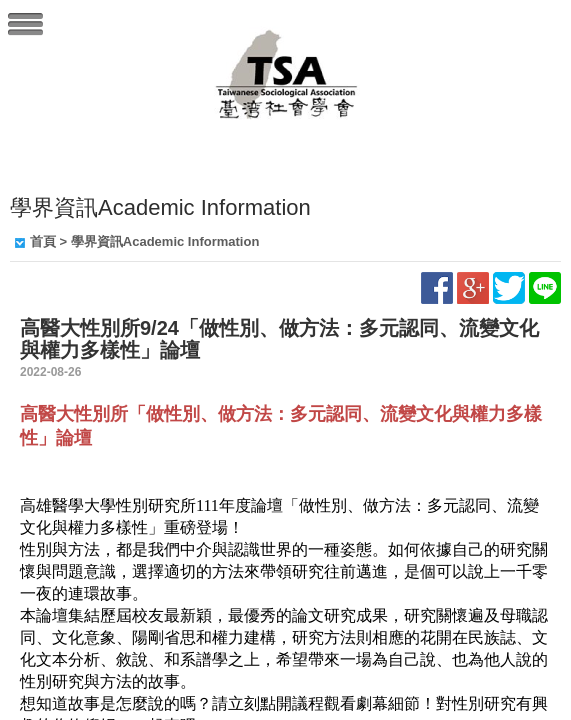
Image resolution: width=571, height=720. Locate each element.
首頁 (43, 241)
